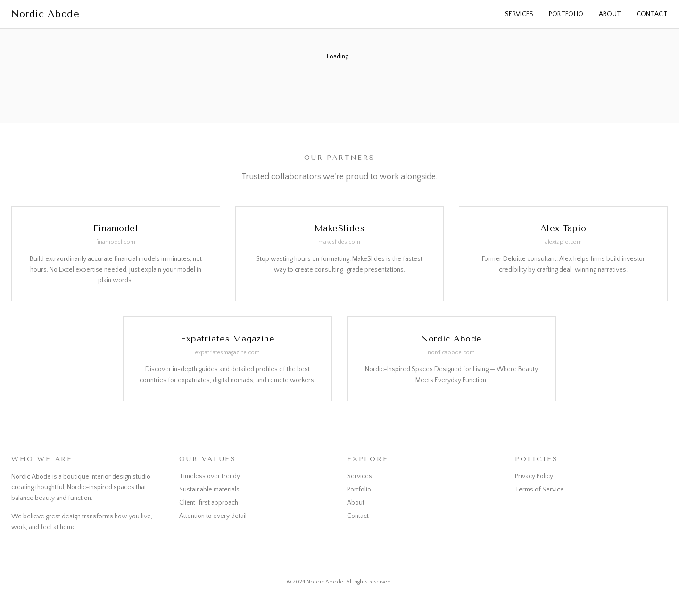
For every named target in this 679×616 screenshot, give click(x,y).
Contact (652, 14)
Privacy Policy (534, 476)
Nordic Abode (45, 14)
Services (519, 14)
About (610, 14)
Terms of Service (539, 490)
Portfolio (566, 14)
